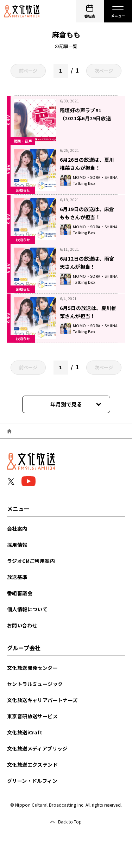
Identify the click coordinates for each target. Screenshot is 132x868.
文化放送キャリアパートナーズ (42, 700)
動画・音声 (23, 141)
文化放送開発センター (32, 668)
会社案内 (17, 529)
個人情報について (27, 609)
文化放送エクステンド (32, 765)
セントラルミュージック (35, 684)
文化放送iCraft (25, 732)
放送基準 (17, 577)
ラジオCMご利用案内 (31, 561)
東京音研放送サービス (32, 716)
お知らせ (23, 190)
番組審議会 (20, 593)
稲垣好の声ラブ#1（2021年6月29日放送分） (85, 118)
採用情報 (17, 545)
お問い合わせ (22, 625)
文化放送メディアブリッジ (37, 748)
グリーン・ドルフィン (32, 781)
